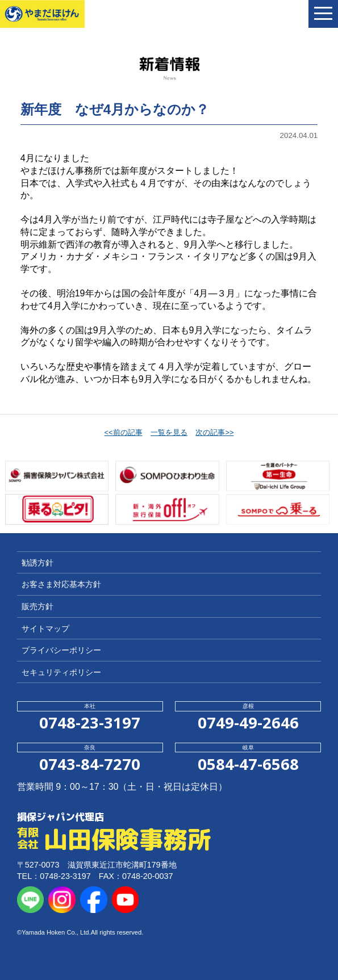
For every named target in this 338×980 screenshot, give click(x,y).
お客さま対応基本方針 (61, 584)
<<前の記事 (124, 432)
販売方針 (37, 606)
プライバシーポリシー (61, 650)
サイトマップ (45, 629)
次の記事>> (214, 432)
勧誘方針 (37, 563)
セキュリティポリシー (61, 672)
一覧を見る (169, 432)
